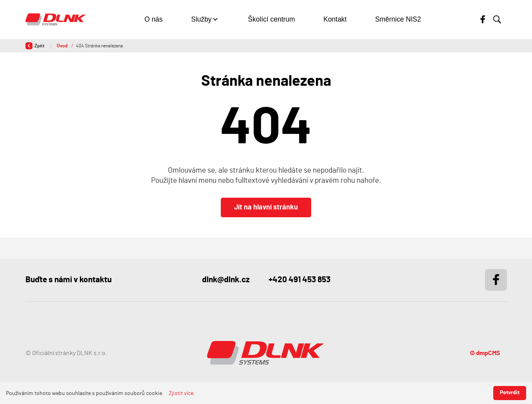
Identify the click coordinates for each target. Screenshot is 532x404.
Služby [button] (201, 20)
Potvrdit (510, 393)
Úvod (63, 46)
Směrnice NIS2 (398, 20)
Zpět (35, 46)
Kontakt (335, 20)
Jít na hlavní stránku (266, 207)
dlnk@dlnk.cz (226, 280)
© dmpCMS (485, 353)
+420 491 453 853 (299, 280)
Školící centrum (271, 20)
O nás (154, 20)
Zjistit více (181, 393)
